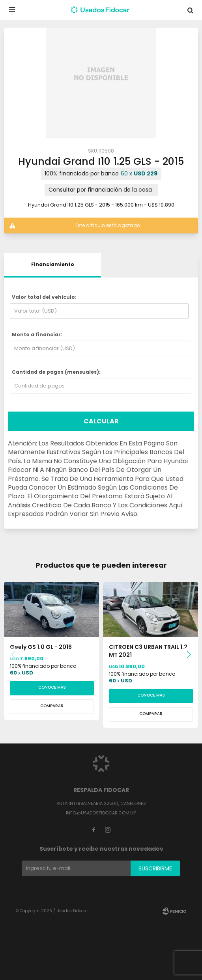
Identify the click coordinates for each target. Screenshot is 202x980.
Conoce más (52, 687)
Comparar (52, 706)
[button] (189, 655)
